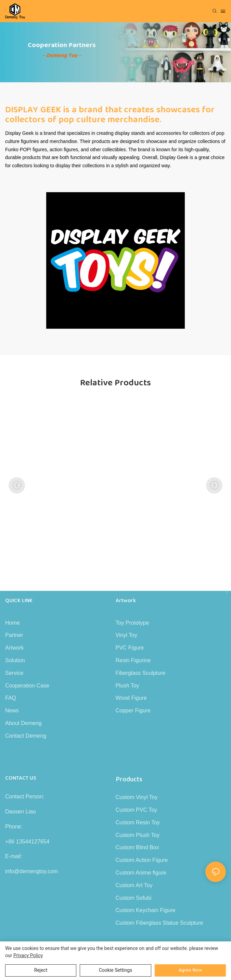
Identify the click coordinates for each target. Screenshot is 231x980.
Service (14, 673)
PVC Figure (130, 648)
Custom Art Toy (134, 885)
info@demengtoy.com (32, 871)
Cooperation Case (27, 686)
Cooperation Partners (62, 45)
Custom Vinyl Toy (137, 797)
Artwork (14, 648)
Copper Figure (133, 711)
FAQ (11, 698)
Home (12, 623)
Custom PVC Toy (137, 810)
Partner (14, 635)
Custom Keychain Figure (146, 910)
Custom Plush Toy (138, 835)
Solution (15, 660)
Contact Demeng (26, 736)
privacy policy (28, 955)
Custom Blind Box (137, 847)
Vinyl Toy (126, 635)
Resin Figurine (133, 660)
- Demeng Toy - (62, 55)
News (12, 711)
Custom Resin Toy (138, 822)
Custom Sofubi (134, 898)
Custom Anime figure (141, 873)
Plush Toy (127, 686)
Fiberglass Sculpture (141, 673)
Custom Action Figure (142, 860)
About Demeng (23, 723)
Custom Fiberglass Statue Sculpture (159, 923)
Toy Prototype (132, 623)
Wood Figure (131, 698)
